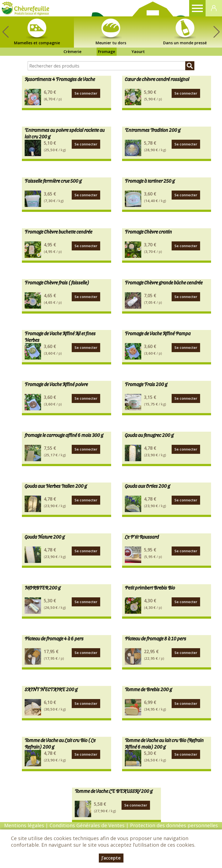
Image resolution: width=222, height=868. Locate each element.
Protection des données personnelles (174, 825)
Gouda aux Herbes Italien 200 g (56, 486)
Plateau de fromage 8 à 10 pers (155, 638)
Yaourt (138, 52)
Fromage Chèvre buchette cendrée (58, 231)
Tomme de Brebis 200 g (148, 689)
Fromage (107, 52)
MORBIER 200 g (43, 587)
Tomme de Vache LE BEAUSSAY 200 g (114, 791)
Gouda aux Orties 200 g (147, 486)
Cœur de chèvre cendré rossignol (157, 79)
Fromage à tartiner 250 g (150, 181)
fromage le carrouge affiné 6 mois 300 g (64, 435)
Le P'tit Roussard (142, 537)
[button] (217, 32)
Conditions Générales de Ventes (88, 825)
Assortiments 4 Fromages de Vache (60, 79)
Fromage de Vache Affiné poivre (56, 384)
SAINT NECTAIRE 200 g (51, 689)
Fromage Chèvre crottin (148, 231)
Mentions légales (24, 825)
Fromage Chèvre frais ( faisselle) (57, 282)
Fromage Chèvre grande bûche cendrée (164, 282)
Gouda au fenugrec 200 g (149, 435)
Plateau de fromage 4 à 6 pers (54, 638)
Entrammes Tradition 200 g (153, 130)
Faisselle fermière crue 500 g (53, 181)
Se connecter (86, 93)
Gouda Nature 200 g (45, 537)
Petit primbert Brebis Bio (150, 587)
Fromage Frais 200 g (146, 384)
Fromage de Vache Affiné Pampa (158, 333)
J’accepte (111, 858)
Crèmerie (73, 52)
